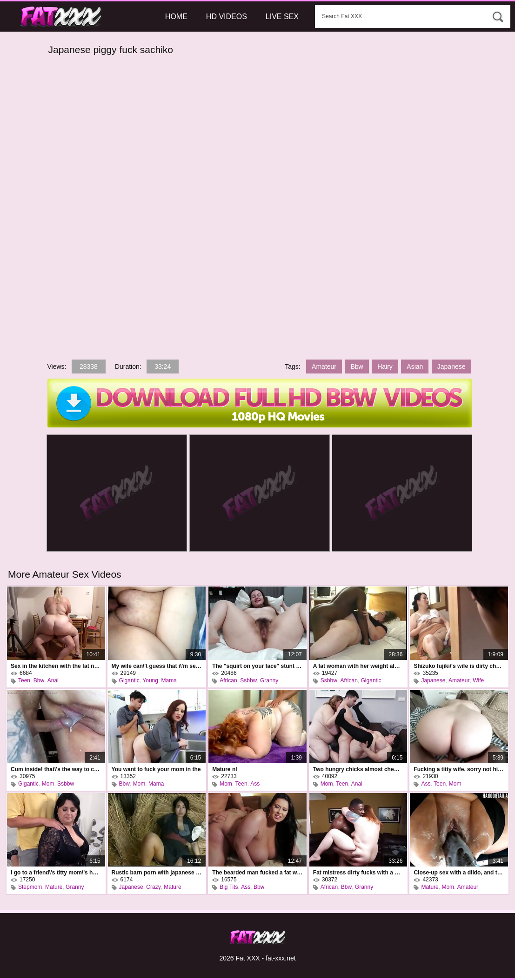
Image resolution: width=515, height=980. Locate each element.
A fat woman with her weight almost (358, 666)
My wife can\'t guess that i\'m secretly (157, 666)
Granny (269, 680)
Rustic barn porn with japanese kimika (157, 873)
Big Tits (229, 887)
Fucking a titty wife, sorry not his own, (459, 769)
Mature (54, 887)
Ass (255, 784)
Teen (24, 680)
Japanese (451, 367)
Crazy (153, 887)
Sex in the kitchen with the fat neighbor (56, 666)
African (228, 680)
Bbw (357, 367)
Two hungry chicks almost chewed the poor (358, 769)
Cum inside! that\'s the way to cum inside (56, 769)
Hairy (385, 367)
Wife (478, 680)
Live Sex (282, 17)
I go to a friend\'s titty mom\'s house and (56, 873)
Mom (48, 784)
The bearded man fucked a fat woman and (257, 873)
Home (176, 17)
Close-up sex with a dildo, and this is (459, 873)
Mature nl (224, 769)
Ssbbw (248, 680)
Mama (169, 680)
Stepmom (30, 887)
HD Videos (227, 17)
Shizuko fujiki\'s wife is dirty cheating (459, 666)
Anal (53, 680)
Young (150, 680)
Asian (415, 367)
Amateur (324, 367)
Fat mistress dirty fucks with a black (358, 873)
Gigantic (129, 680)
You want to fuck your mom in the (156, 769)
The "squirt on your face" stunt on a (257, 666)
